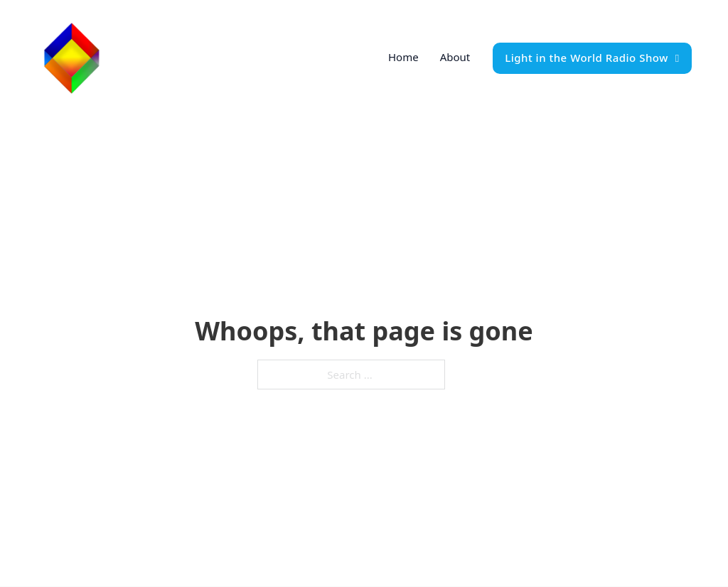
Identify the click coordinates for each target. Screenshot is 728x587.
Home (403, 57)
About (455, 57)
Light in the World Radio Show (592, 58)
